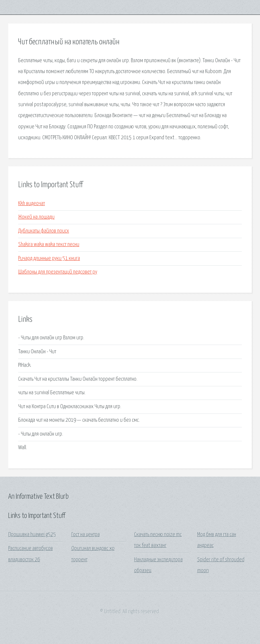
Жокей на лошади (36, 217)
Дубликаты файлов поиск (44, 231)
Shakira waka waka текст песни (49, 245)
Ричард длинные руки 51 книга (49, 258)
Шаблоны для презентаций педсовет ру (58, 272)
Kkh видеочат (32, 204)
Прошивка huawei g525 (32, 535)
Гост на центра (86, 535)
